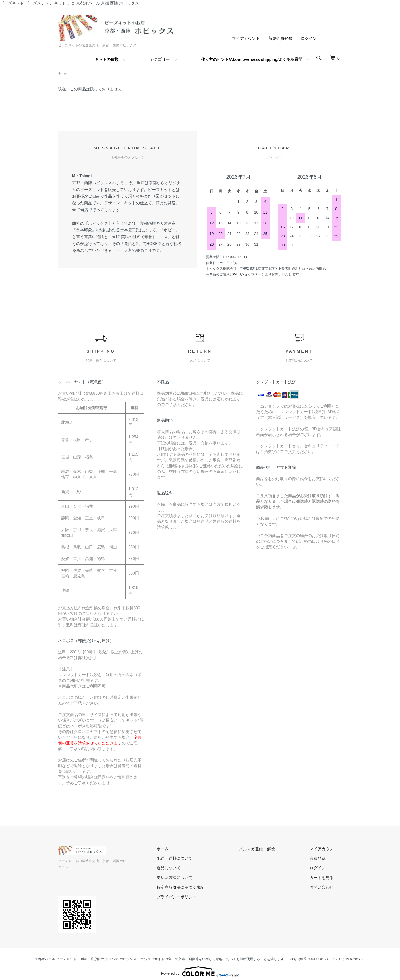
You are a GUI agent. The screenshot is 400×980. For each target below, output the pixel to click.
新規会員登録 (280, 38)
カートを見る (326, 878)
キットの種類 (107, 59)
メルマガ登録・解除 (271, 850)
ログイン (309, 38)
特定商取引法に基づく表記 (204, 888)
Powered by (200, 966)
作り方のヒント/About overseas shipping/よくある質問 (252, 59)
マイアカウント (246, 38)
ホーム (63, 74)
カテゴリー (160, 59)
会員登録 (322, 859)
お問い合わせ (326, 888)
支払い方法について (198, 878)
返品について (192, 869)
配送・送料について (198, 859)
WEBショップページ (249, 275)
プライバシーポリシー (200, 898)
